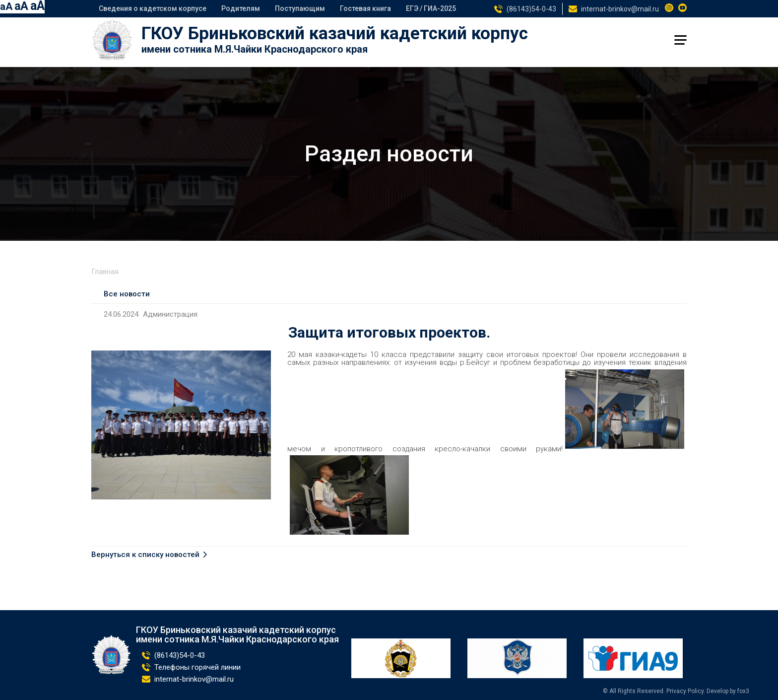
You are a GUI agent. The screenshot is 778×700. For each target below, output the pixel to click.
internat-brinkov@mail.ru (620, 9)
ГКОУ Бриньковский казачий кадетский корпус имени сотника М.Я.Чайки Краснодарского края (237, 635)
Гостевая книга (365, 8)
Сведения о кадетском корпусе (153, 8)
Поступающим (300, 8)
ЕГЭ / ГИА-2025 (431, 8)
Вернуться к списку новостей (145, 555)
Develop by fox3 (728, 691)
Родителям (241, 8)
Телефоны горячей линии (197, 667)
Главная (105, 272)
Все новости (127, 294)
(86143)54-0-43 (531, 9)
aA (6, 6)
